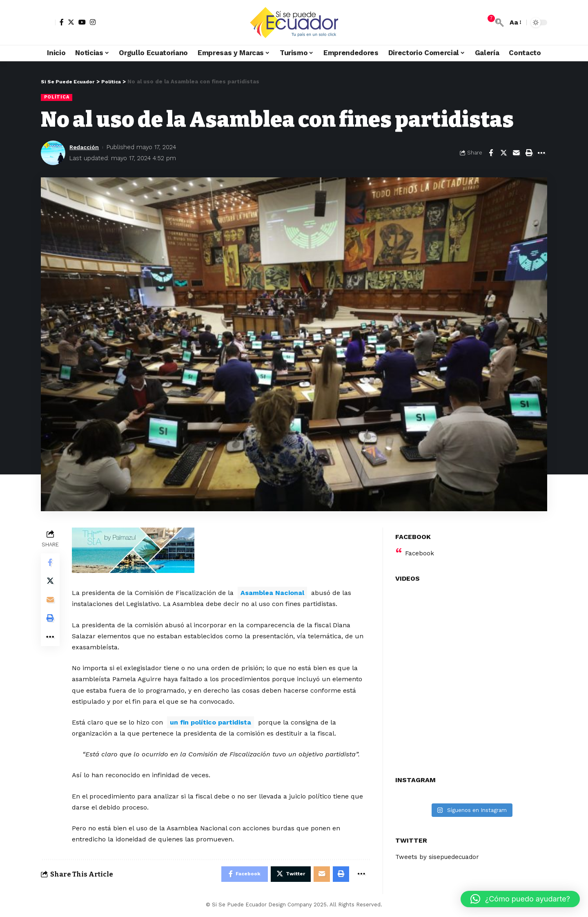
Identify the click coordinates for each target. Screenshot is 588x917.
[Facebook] (62, 22)
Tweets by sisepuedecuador (439, 852)
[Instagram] (93, 22)
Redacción (86, 148)
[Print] (529, 153)
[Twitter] (71, 22)
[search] (499, 22)
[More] (541, 153)
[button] (520, 899)
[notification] (487, 22)
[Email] (516, 153)
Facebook (420, 548)
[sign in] (48, 22)
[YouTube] (82, 22)
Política (57, 97)
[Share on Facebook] (491, 153)
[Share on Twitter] (503, 153)
